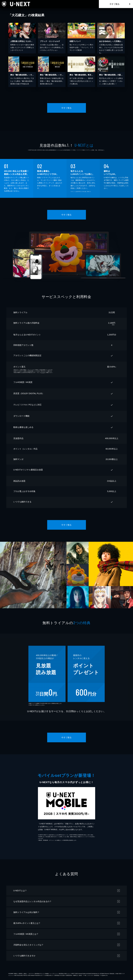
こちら (43, 372)
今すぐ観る (115, 4)
